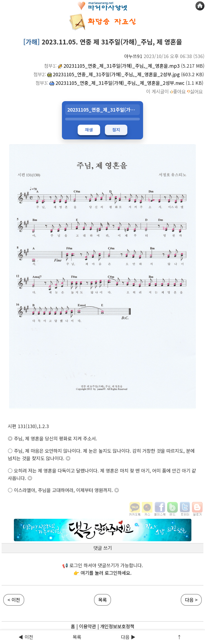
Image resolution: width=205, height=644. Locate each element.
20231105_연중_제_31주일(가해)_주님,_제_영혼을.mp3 (119, 66)
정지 (116, 130)
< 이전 (14, 600)
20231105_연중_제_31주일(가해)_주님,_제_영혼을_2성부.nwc (117, 83)
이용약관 (88, 626)
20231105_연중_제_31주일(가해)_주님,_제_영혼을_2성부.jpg (113, 74)
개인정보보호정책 (117, 626)
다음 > (191, 600)
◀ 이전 (26, 637)
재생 (89, 130)
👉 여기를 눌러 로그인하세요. (102, 573)
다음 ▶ (128, 637)
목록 (77, 637)
